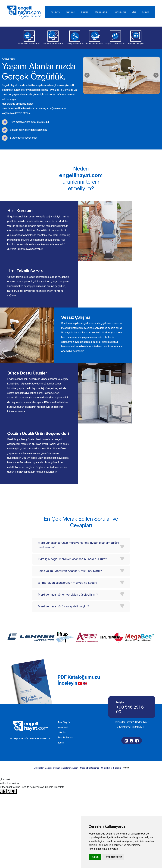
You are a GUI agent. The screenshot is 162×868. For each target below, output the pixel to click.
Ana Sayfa (56, 12)
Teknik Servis (120, 12)
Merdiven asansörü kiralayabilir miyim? (63, 588)
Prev (87, 75)
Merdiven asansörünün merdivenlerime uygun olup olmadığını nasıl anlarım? (78, 526)
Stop (123, 98)
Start (120, 98)
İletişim (146, 12)
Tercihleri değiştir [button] (113, 857)
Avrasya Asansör (19, 719)
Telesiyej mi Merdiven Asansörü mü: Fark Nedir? (70, 552)
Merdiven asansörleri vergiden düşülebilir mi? (68, 576)
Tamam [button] (95, 857)
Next (156, 75)
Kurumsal (71, 12)
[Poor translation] (12, 773)
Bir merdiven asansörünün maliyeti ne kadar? (67, 564)
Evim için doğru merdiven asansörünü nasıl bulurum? (72, 540)
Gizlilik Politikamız (111, 749)
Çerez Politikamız (90, 749)
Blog (134, 12)
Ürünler (84, 12)
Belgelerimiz (101, 12)
